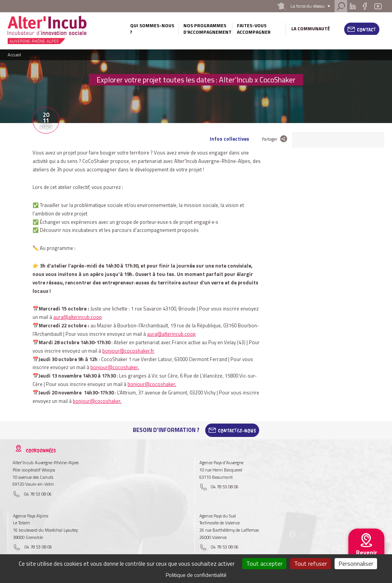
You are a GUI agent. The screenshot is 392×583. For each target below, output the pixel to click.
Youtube (378, 6)
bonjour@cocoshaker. (115, 367)
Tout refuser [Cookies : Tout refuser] (310, 563)
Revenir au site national (366, 558)
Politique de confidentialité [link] (196, 575)
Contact (367, 30)
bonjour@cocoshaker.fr (128, 351)
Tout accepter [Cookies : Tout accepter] (264, 563)
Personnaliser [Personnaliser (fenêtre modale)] (356, 563)
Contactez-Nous (237, 430)
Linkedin (353, 6)
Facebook (365, 6)
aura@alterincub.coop (78, 317)
